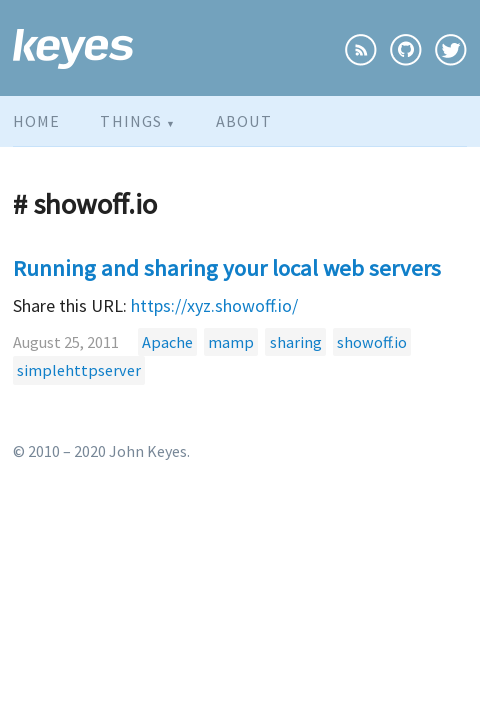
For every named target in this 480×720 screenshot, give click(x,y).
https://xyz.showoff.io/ (214, 305)
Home (36, 121)
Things (138, 121)
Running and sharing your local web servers (227, 268)
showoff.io (372, 342)
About (244, 121)
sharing (296, 342)
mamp (231, 342)
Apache (167, 342)
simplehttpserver (79, 370)
